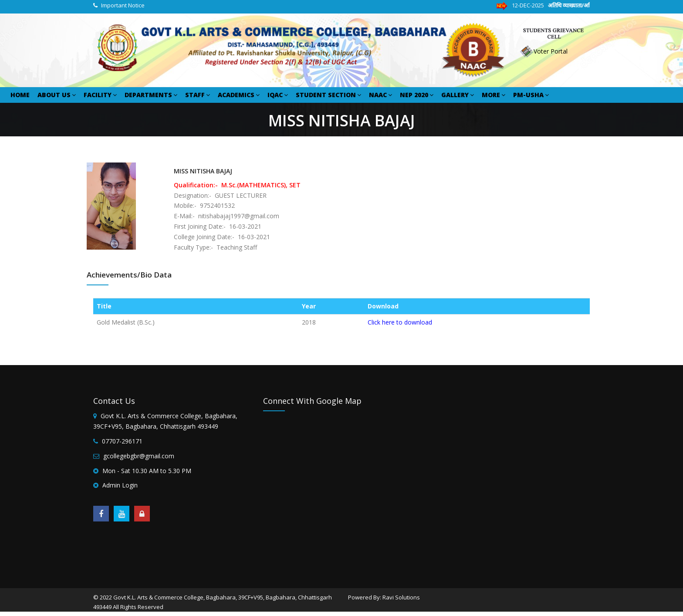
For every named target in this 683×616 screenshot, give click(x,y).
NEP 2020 (417, 95)
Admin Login (120, 485)
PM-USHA (531, 95)
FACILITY (100, 95)
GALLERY (458, 95)
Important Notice (123, 5)
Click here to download (400, 322)
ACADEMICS (239, 95)
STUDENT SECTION (328, 95)
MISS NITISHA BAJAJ (203, 171)
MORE (494, 95)
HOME (20, 95)
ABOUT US (57, 95)
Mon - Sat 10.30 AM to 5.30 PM (147, 471)
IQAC (278, 95)
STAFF (198, 95)
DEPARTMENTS (151, 95)
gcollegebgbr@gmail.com (139, 456)
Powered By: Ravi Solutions (384, 597)
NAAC (380, 95)
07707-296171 (122, 441)
